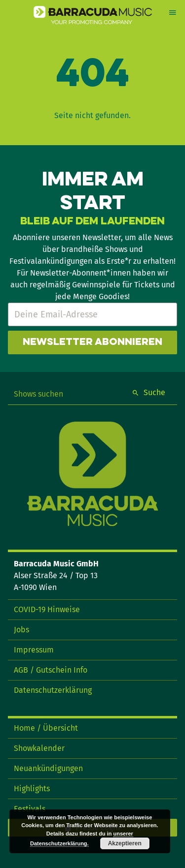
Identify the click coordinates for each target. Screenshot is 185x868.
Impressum (34, 650)
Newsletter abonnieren (92, 342)
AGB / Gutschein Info (51, 670)
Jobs (21, 630)
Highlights (32, 789)
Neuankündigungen (48, 768)
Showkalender (39, 748)
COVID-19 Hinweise (47, 609)
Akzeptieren (125, 843)
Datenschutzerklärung (53, 690)
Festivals (30, 809)
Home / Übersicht (46, 728)
